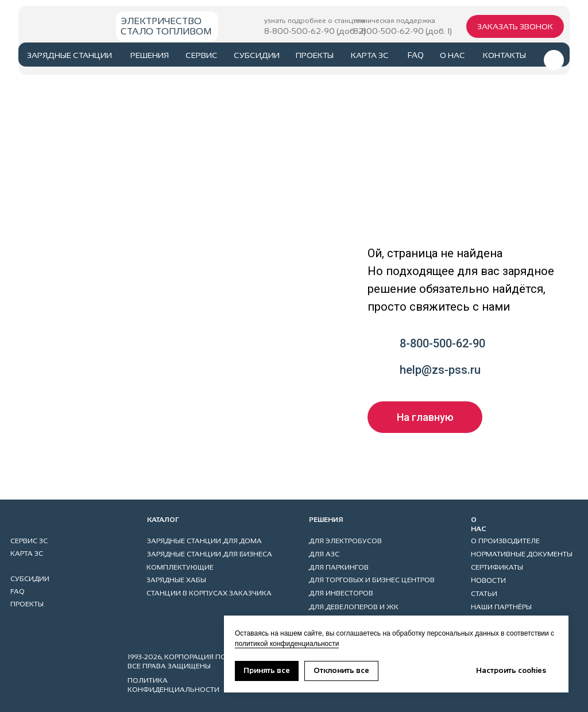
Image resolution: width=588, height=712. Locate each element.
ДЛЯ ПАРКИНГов (339, 567)
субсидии (257, 55)
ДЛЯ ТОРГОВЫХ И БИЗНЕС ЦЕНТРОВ (372, 580)
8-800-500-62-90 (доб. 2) (315, 31)
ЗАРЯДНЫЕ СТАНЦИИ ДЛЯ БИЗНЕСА (210, 554)
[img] (59, 25)
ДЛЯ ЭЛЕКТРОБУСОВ (345, 541)
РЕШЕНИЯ (150, 55)
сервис (202, 55)
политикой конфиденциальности (287, 644)
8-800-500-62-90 (442, 343)
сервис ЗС (29, 541)
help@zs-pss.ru (440, 370)
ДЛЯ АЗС (324, 554)
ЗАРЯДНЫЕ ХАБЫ (176, 580)
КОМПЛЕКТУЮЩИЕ (180, 567)
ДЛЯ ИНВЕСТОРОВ (341, 593)
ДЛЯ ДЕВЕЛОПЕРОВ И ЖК (354, 607)
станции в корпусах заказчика (209, 593)
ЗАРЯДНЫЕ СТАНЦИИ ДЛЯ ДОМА (204, 541)
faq (416, 55)
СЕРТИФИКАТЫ (497, 567)
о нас (452, 55)
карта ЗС (370, 55)
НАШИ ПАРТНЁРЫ (501, 607)
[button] (515, 26)
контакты (504, 55)
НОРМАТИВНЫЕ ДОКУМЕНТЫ (522, 554)
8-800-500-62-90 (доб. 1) (403, 31)
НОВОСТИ (488, 580)
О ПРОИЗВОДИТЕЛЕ (505, 541)
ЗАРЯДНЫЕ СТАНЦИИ (69, 55)
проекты (315, 55)
